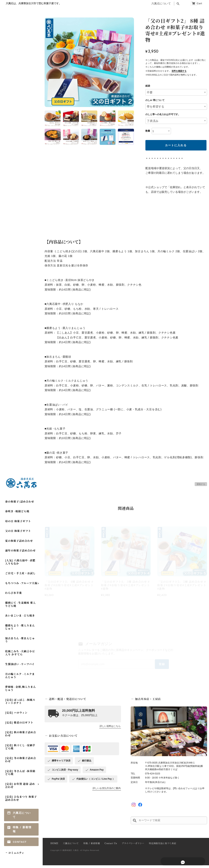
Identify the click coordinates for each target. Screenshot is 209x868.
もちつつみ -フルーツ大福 (21, 586)
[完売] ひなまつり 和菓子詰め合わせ (21, 801)
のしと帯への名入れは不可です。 (163, 114)
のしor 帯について (155, 100)
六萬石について (152, 4)
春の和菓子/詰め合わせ (20, 504)
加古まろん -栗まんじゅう (20, 642)
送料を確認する (179, 71)
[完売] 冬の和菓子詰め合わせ (21, 762)
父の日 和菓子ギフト (18, 534)
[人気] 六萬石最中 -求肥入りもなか (20, 565)
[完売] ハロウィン (16, 715)
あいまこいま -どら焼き (20, 618)
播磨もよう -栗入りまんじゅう (20, 630)
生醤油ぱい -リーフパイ (20, 667)
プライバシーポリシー (130, 847)
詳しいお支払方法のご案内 (107, 791)
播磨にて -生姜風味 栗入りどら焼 (21, 607)
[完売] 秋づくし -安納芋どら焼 (20, 749)
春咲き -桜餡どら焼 (17, 514)
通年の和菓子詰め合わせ (20, 553)
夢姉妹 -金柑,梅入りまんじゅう (21, 691)
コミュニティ (16, 855)
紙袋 (148, 86)
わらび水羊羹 (14, 595)
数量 (148, 131)
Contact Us (108, 847)
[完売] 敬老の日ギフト (19, 725)
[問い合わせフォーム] (184, 791)
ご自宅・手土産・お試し (20, 576)
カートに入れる (176, 145)
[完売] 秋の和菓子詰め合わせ (21, 736)
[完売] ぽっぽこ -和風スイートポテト (20, 704)
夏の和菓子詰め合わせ (19, 543)
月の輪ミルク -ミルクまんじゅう (20, 678)
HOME (54, 847)
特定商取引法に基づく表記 (158, 847)
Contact (20, 844)
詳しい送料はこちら (110, 729)
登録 (155, 666)
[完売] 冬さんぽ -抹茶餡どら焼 (20, 775)
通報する (201, 484)
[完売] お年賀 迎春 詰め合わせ (20, 788)
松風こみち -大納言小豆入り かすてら (20, 655)
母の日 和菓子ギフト (18, 524)
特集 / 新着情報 (22, 832)
